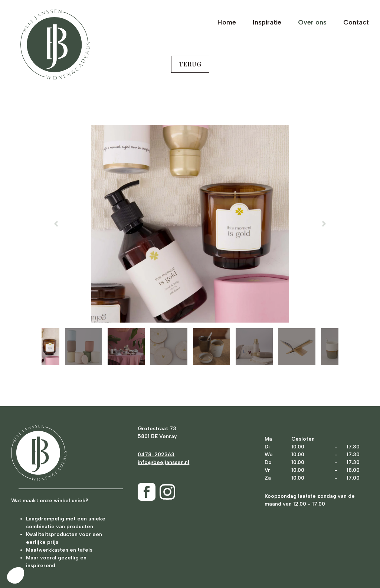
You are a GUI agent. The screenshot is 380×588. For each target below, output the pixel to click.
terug (190, 64)
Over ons (312, 22)
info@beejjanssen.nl (163, 462)
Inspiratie (267, 22)
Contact (356, 22)
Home (227, 22)
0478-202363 (156, 455)
